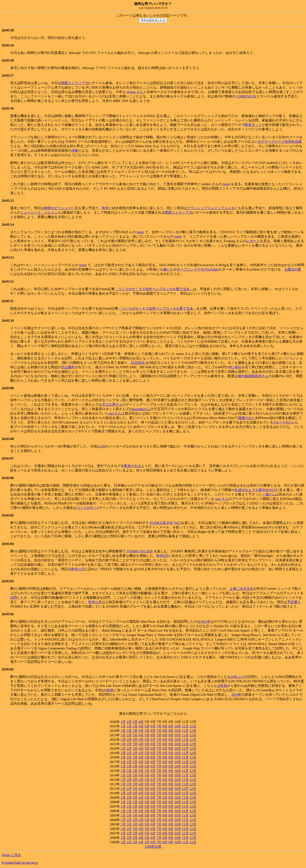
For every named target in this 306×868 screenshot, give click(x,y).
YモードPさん (284, 422)
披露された (247, 418)
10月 (178, 726)
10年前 (222, 686)
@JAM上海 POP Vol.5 (165, 523)
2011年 (206, 622)
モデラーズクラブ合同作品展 (280, 142)
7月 (159, 726)
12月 (193, 726)
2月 (129, 722)
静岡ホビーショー (58, 208)
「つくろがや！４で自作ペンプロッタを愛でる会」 (154, 289)
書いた (168, 269)
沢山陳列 (68, 367)
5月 (147, 726)
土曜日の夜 (293, 269)
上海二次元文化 (241, 589)
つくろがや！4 (88, 508)
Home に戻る (11, 855)
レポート (253, 241)
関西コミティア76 (75, 83)
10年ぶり (237, 677)
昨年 (105, 208)
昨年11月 (78, 569)
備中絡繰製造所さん (253, 376)
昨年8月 (162, 556)
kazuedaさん (142, 409)
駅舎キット (253, 125)
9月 (171, 726)
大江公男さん (112, 404)
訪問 (14, 598)
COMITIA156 (246, 96)
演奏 (75, 150)
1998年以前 (153, 847)
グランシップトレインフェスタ (211, 208)
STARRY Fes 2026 (140, 551)
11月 (185, 726)
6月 (153, 726)
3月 (103, 446)
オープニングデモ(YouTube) (198, 269)
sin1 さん (222, 499)
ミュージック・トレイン (39, 212)
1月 (123, 722)
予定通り (294, 602)
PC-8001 (236, 367)
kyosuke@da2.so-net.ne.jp (20, 863)
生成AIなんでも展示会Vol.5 (255, 490)
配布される (133, 466)
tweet (226, 184)
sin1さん (115, 413)
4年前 (109, 690)
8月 (165, 726)
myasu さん (135, 92)
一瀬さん (269, 494)
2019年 (236, 695)
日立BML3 (139, 363)
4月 (141, 722)
